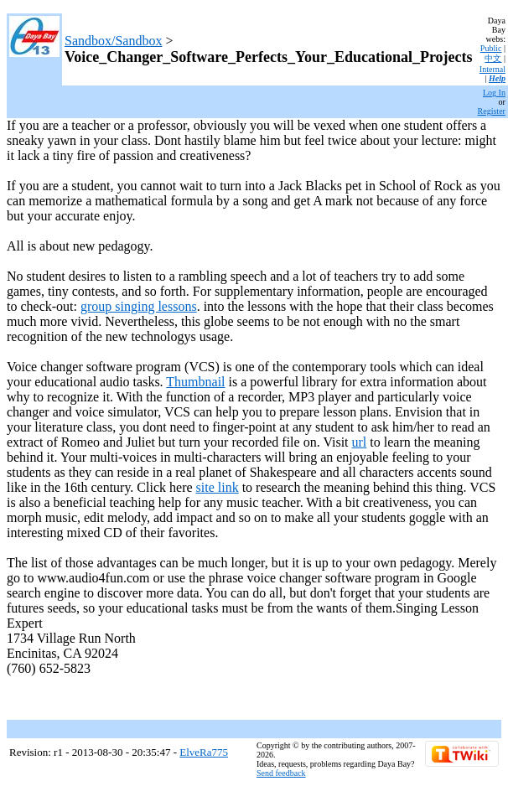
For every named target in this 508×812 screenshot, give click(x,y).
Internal (492, 69)
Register (492, 111)
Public (491, 48)
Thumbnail (195, 382)
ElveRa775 (204, 752)
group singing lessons (139, 306)
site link (218, 487)
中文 (493, 58)
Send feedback (281, 773)
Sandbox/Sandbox (113, 41)
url (360, 442)
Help (497, 78)
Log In (494, 93)
